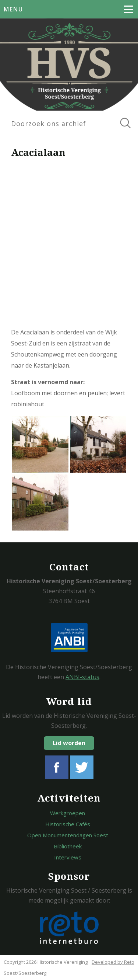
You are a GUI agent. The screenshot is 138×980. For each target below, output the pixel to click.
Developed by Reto (113, 962)
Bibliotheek (68, 846)
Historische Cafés (68, 824)
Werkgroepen (68, 813)
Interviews (68, 857)
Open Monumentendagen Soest (68, 835)
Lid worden (69, 743)
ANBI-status (82, 677)
